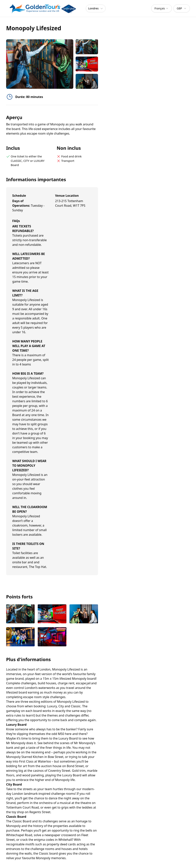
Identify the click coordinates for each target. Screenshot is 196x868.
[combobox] (162, 8)
